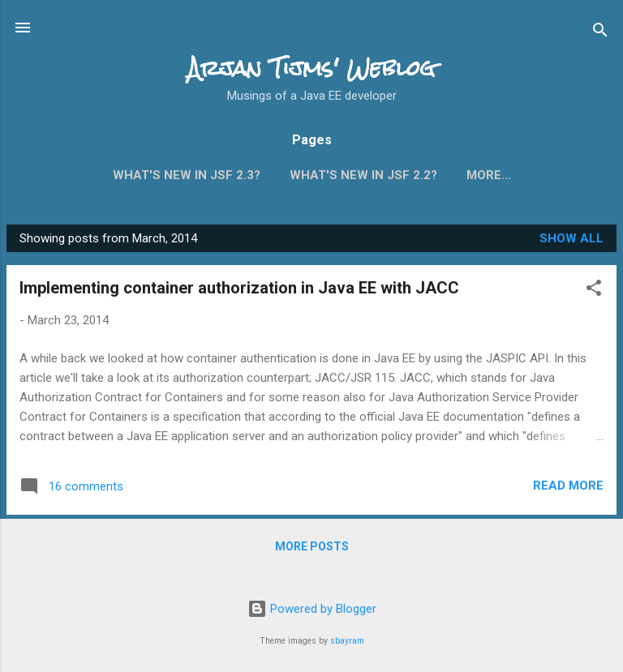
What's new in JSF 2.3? (187, 175)
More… (489, 175)
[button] (594, 294)
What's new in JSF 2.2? (363, 175)
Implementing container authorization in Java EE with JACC (239, 291)
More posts (312, 550)
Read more (568, 489)
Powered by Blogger (312, 610)
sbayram (347, 641)
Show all (571, 242)
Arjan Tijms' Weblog (311, 68)
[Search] (600, 33)
